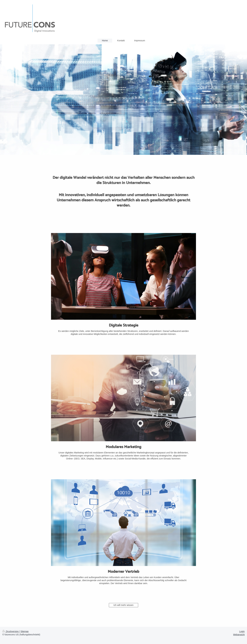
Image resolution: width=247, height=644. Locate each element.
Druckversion (11, 631)
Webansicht (239, 635)
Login (242, 631)
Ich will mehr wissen (123, 605)
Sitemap (24, 631)
